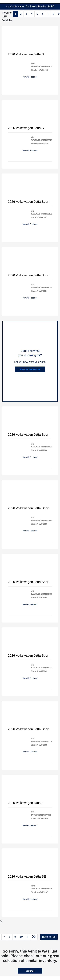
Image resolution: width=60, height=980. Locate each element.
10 (21, 937)
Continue (30, 971)
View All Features (30, 77)
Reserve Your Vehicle (30, 369)
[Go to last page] (34, 937)
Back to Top (49, 937)
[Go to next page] (28, 937)
